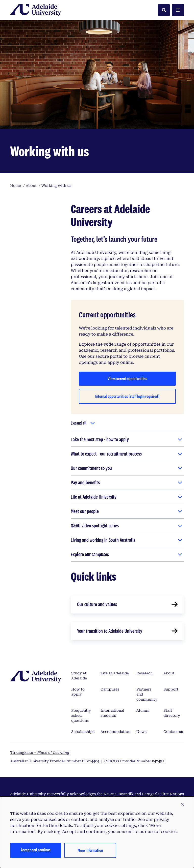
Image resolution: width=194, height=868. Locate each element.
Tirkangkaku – (40, 753)
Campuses (110, 689)
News (141, 732)
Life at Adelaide (115, 673)
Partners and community (147, 694)
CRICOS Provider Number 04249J (134, 761)
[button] (182, 804)
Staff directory (172, 713)
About (169, 673)
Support (171, 689)
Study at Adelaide (79, 676)
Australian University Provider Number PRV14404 (55, 761)
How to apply (78, 692)
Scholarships (83, 732)
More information (90, 850)
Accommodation (115, 732)
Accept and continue (36, 850)
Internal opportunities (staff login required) (127, 396)
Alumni (143, 710)
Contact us (173, 732)
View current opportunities (127, 379)
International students (112, 713)
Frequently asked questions (81, 715)
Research (144, 673)
